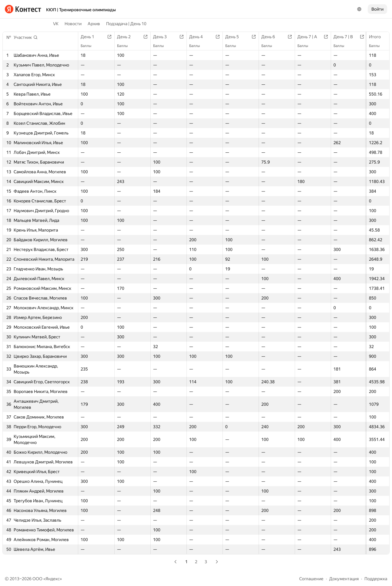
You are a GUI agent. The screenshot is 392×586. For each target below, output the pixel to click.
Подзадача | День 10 (126, 24)
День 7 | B (346, 37)
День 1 (90, 37)
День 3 (163, 37)
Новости (73, 24)
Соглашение (311, 579)
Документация (344, 579)
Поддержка (376, 579)
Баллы (377, 46)
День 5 (235, 37)
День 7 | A (310, 37)
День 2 (127, 37)
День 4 (199, 37)
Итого (378, 37)
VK (56, 24)
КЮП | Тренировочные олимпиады (81, 10)
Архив (94, 24)
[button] (26, 37)
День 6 (271, 37)
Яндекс (53, 579)
